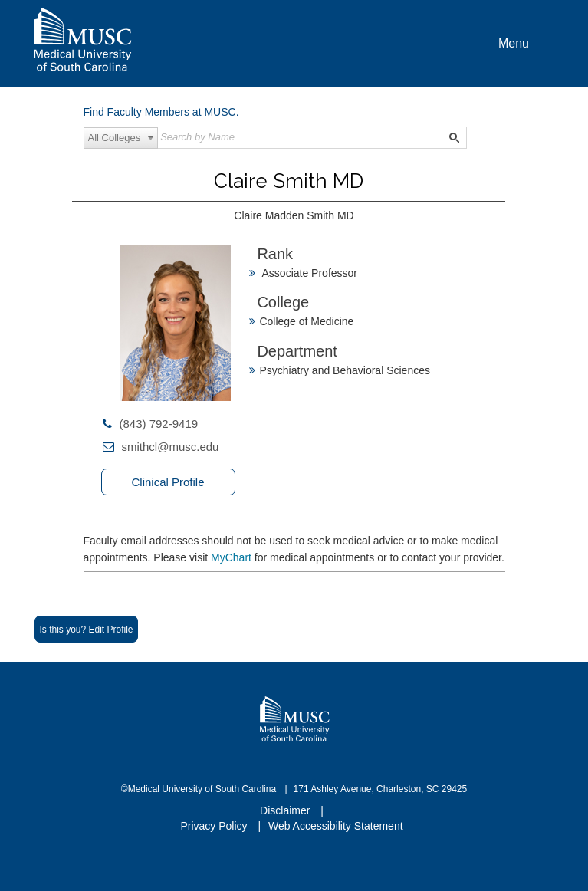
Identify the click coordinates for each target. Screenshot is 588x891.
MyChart (233, 557)
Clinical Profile (168, 482)
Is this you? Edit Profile (86, 630)
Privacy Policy (215, 826)
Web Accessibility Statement (336, 826)
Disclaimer (286, 810)
